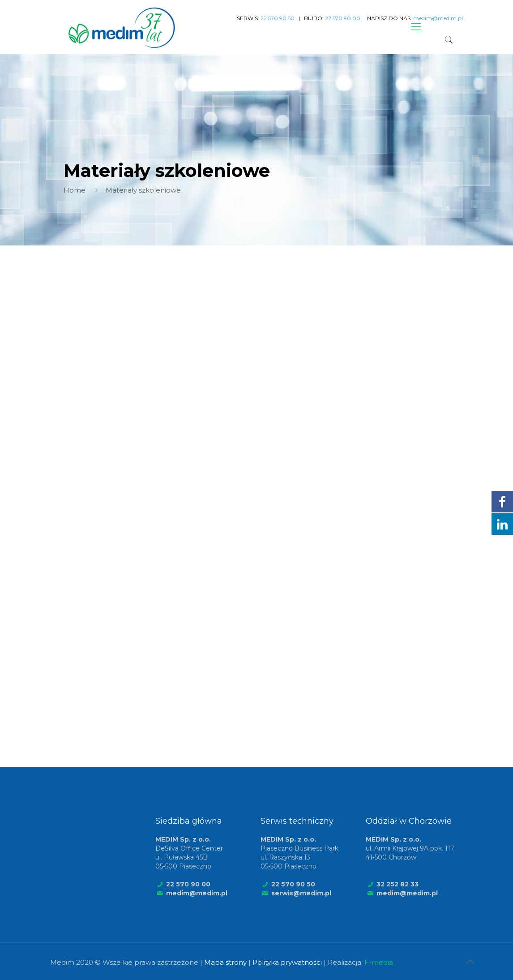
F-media (379, 962)
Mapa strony (225, 962)
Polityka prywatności (287, 962)
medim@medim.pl (197, 893)
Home (75, 190)
